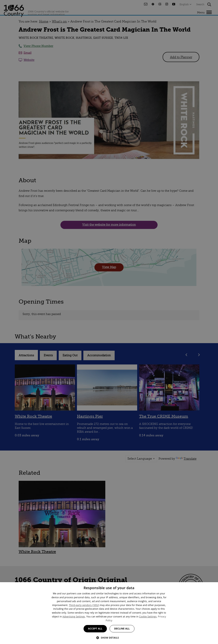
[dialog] (109, 613)
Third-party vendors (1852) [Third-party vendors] (84, 605)
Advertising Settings (74, 617)
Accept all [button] (95, 629)
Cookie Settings (148, 617)
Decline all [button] (122, 629)
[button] (109, 637)
